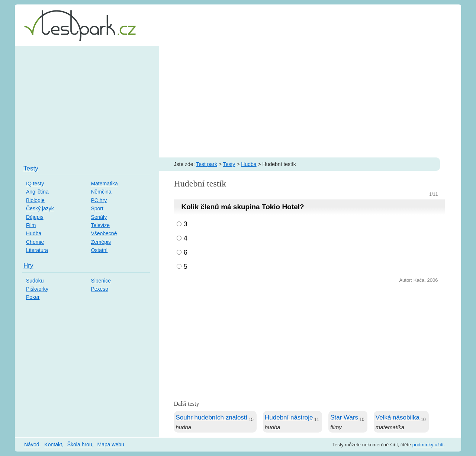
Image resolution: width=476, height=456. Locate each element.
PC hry (99, 200)
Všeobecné (104, 233)
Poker (33, 297)
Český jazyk (40, 208)
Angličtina (37, 192)
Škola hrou (80, 444)
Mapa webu (111, 444)
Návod (32, 444)
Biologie (35, 200)
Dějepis (35, 217)
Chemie (35, 242)
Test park (207, 164)
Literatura (37, 250)
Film (31, 225)
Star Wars (344, 417)
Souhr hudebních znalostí (212, 417)
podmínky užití (428, 445)
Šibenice (101, 281)
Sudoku (35, 281)
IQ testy (35, 184)
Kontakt (53, 444)
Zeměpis (101, 242)
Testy (229, 164)
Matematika (104, 184)
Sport (97, 208)
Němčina (101, 192)
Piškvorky (37, 289)
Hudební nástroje (289, 417)
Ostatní (99, 250)
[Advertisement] (238, 102)
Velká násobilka (398, 417)
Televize (100, 225)
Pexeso (99, 289)
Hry (28, 266)
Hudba (249, 164)
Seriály (99, 217)
